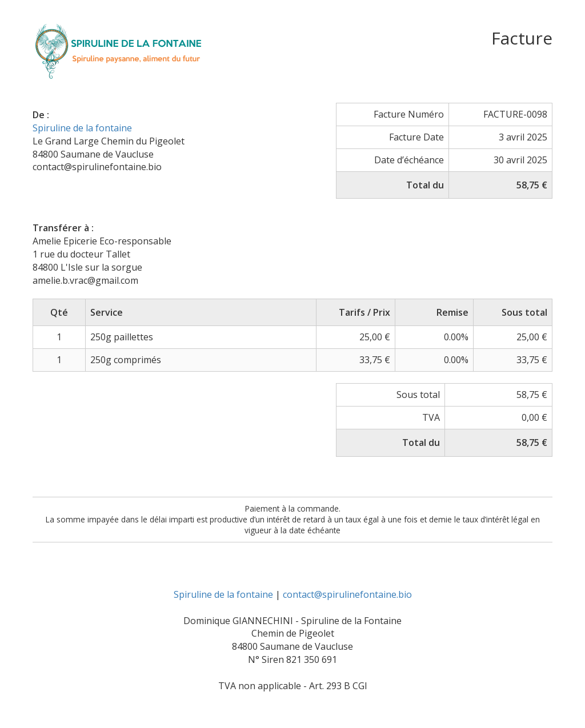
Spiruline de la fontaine (82, 128)
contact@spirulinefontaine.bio (347, 594)
